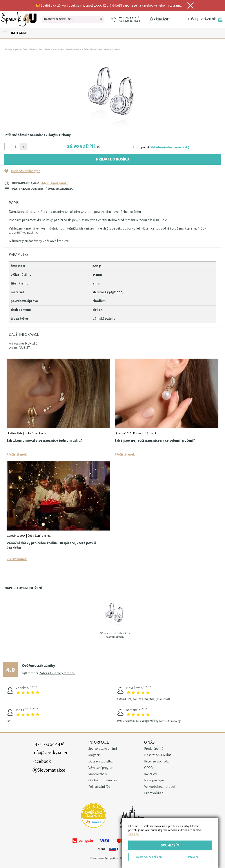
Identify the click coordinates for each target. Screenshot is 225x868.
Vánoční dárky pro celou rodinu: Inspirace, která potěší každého (51, 546)
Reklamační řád (99, 787)
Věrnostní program (101, 768)
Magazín (94, 755)
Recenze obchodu (156, 761)
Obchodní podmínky (103, 780)
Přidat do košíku (113, 159)
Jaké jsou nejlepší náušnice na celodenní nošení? (155, 441)
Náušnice (31, 50)
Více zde (133, 834)
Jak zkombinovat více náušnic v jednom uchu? (44, 441)
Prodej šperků (154, 749)
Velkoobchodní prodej (159, 787)
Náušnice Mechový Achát (103, 50)
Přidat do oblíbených (26, 171)
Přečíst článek (17, 454)
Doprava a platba (101, 761)
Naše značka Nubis (158, 755)
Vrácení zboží (98, 774)
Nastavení (192, 857)
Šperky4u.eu (13, 50)
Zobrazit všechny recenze (57, 673)
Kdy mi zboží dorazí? (55, 183)
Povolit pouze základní (149, 857)
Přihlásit (160, 19)
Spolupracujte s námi (103, 749)
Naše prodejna (154, 780)
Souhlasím (170, 845)
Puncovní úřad (154, 793)
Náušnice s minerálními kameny (61, 50)
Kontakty (151, 774)
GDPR (148, 768)
